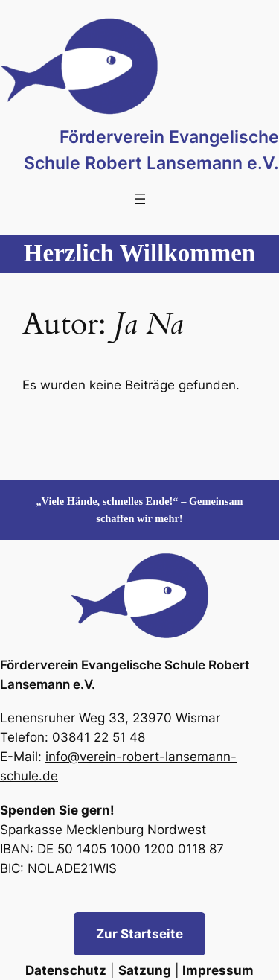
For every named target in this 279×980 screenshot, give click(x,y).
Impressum (218, 970)
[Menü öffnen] (140, 199)
